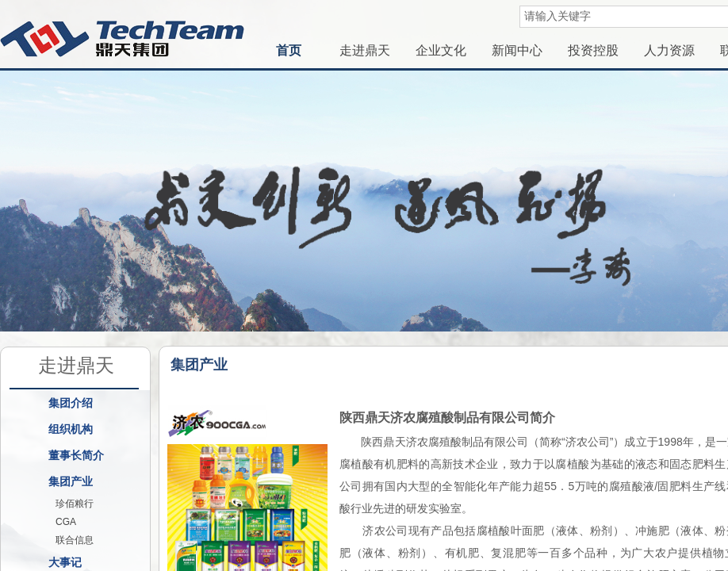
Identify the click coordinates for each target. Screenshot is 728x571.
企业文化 (441, 50)
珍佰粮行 (75, 504)
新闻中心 (517, 50)
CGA (66, 522)
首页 (289, 50)
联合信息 (75, 540)
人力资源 (669, 50)
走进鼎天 (365, 50)
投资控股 (593, 50)
